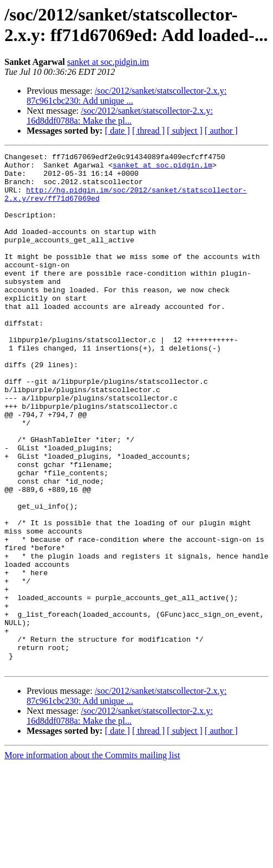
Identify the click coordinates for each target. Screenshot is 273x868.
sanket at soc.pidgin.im (108, 62)
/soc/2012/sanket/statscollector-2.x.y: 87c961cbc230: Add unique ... (127, 96)
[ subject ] (185, 131)
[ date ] (117, 131)
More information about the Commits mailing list (92, 858)
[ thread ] (148, 131)
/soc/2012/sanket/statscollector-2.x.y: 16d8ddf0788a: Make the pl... (120, 116)
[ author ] (221, 131)
